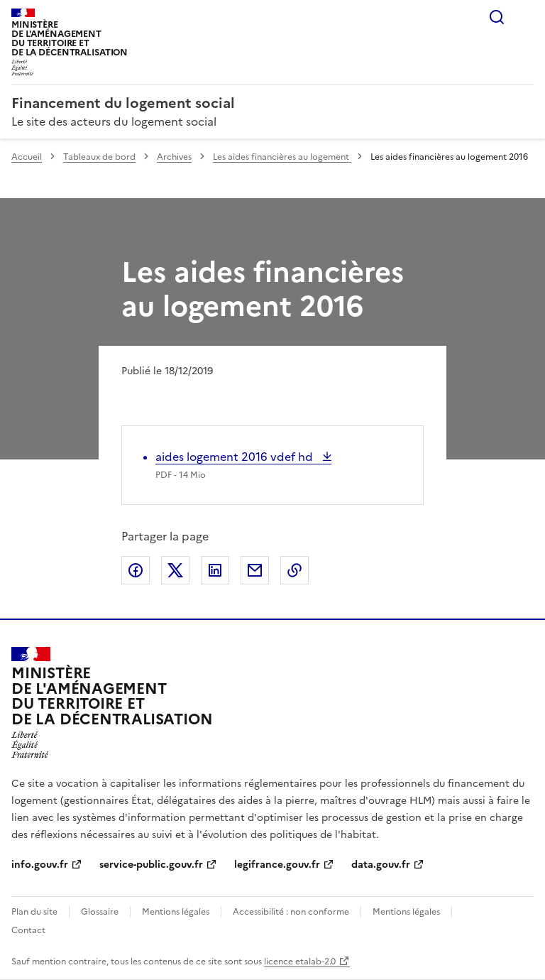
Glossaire (100, 912)
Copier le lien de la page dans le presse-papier (294, 570)
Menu (525, 17)
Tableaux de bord (99, 157)
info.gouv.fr (40, 865)
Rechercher (497, 17)
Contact (28, 930)
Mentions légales (176, 912)
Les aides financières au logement (282, 157)
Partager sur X (175, 570)
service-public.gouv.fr (151, 865)
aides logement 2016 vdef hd (236, 457)
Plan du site (34, 912)
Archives (174, 157)
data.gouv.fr (381, 865)
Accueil (27, 157)
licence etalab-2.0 (300, 962)
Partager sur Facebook (136, 570)
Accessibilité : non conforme (291, 912)
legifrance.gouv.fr (277, 865)
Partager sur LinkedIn (215, 570)
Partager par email (255, 570)
